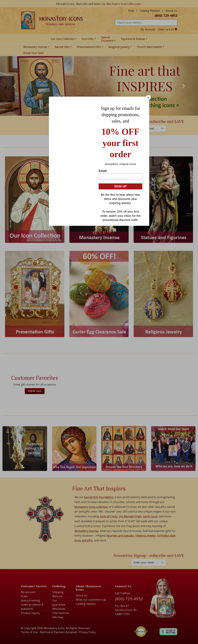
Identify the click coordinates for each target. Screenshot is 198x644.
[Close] (148, 97)
